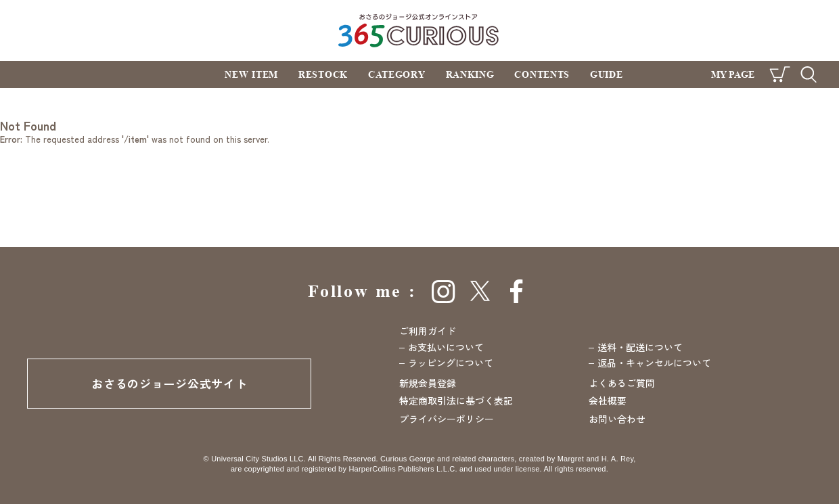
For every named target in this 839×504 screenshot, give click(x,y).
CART (780, 74)
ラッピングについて (451, 363)
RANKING (470, 74)
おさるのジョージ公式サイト (169, 383)
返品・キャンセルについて (654, 363)
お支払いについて (446, 347)
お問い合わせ (617, 419)
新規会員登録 (428, 383)
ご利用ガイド (428, 331)
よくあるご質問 (622, 383)
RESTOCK (323, 74)
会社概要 (608, 400)
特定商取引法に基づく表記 (456, 400)
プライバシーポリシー (447, 419)
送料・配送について (640, 347)
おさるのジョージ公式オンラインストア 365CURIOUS (420, 30)
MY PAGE (733, 74)
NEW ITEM (251, 74)
